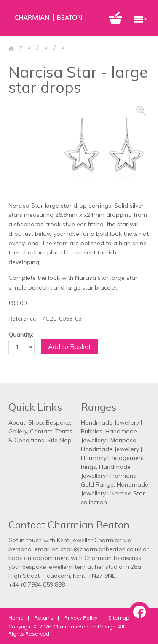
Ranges (99, 407)
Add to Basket (70, 347)
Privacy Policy (81, 618)
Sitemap (119, 618)
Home (16, 618)
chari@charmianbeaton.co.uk (101, 549)
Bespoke (58, 422)
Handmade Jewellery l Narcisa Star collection (115, 493)
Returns (44, 618)
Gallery (18, 431)
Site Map (59, 440)
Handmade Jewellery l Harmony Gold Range (108, 476)
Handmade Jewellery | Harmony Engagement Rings (112, 458)
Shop (36, 422)
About (17, 422)
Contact (41, 431)
